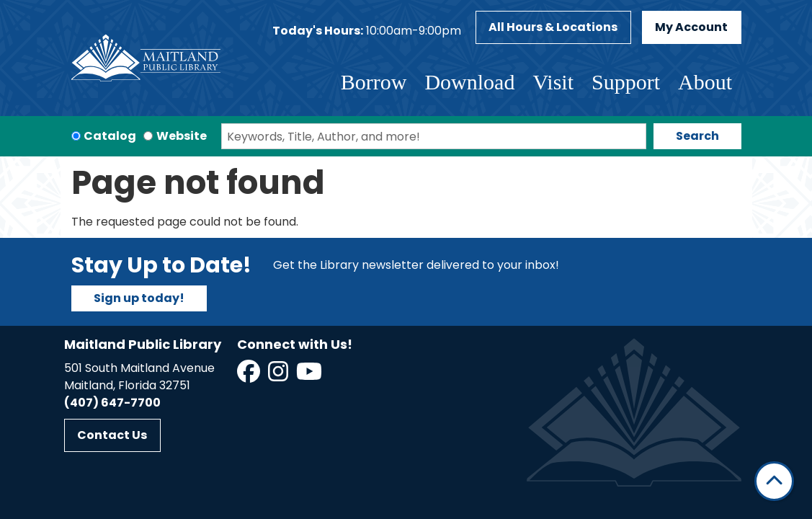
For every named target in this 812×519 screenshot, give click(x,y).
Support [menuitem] (626, 82)
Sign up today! (139, 298)
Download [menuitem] (469, 82)
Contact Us (112, 435)
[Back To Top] (774, 481)
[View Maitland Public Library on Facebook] (250, 376)
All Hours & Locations (553, 27)
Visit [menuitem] (553, 82)
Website (182, 136)
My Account (691, 27)
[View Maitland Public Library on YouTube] (310, 376)
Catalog (110, 136)
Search (697, 136)
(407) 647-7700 (112, 403)
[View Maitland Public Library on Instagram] (279, 376)
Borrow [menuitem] (374, 82)
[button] (367, 31)
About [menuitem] (705, 82)
